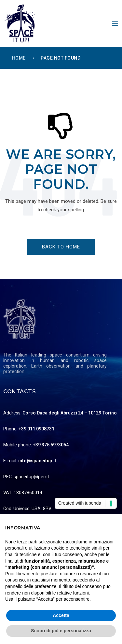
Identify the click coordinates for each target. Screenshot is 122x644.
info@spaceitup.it (37, 461)
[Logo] (61, 319)
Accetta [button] (61, 615)
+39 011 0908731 (36, 429)
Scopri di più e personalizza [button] (61, 631)
